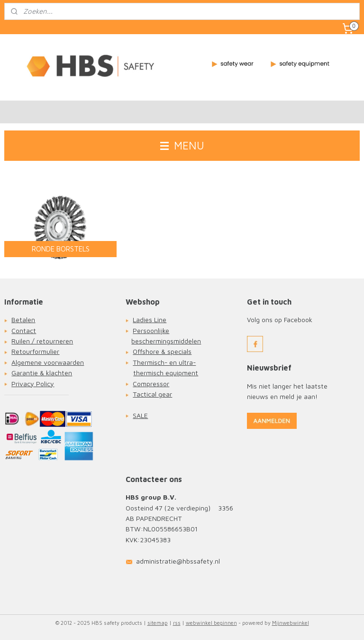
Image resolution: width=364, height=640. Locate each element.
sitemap (158, 623)
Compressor (151, 384)
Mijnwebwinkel (291, 623)
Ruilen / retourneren (42, 341)
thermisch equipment (166, 373)
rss (177, 623)
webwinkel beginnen (211, 623)
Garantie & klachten (42, 373)
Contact (24, 330)
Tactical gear (152, 394)
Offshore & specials (162, 351)
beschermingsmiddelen (166, 341)
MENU (182, 145)
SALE (140, 415)
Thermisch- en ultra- (164, 362)
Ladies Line (150, 320)
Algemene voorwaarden (48, 362)
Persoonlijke (151, 330)
